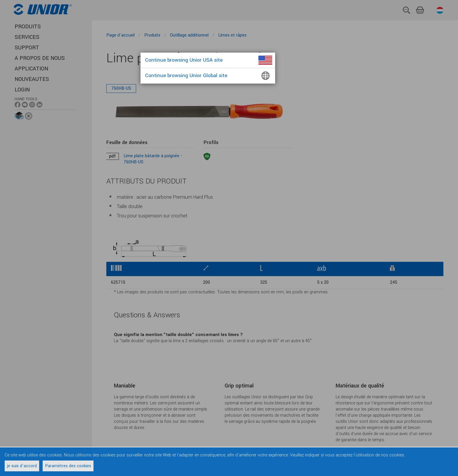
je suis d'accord (22, 466)
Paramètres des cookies (68, 466)
